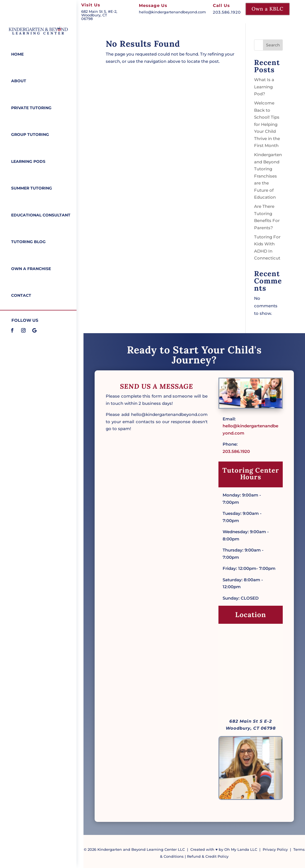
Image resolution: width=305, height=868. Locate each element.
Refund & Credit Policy (208, 856)
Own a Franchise (31, 267)
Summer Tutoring (32, 187)
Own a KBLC (268, 9)
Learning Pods (28, 161)
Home (17, 54)
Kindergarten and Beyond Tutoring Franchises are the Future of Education (268, 176)
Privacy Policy (275, 849)
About (19, 81)
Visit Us (91, 5)
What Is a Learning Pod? (264, 87)
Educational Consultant (41, 214)
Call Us (221, 5)
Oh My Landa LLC (241, 849)
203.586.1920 (236, 451)
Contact (21, 294)
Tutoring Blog (28, 240)
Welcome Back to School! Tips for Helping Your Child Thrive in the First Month (267, 124)
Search (273, 45)
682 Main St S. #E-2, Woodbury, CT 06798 (99, 15)
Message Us (153, 5)
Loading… (157, 622)
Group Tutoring (30, 134)
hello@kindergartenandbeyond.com (172, 12)
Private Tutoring (31, 107)
